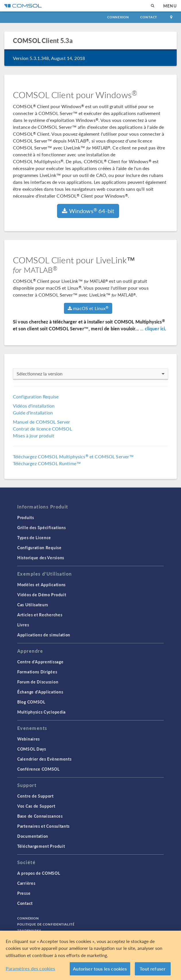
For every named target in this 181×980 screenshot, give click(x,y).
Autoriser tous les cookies (100, 969)
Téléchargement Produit (41, 846)
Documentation (33, 836)
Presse (24, 893)
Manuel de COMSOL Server (41, 422)
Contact (149, 17)
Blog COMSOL (31, 702)
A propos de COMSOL (39, 873)
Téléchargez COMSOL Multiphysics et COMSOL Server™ (73, 456)
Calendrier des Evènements (44, 759)
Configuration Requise (36, 397)
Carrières (26, 883)
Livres (23, 625)
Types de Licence (34, 537)
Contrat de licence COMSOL (42, 429)
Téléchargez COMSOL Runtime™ (47, 463)
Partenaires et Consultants (43, 826)
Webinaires (29, 739)
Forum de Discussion (38, 682)
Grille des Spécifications (42, 527)
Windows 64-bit (88, 211)
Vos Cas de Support (36, 806)
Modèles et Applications (41, 585)
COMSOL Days (32, 749)
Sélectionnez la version (90, 374)
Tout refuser (153, 969)
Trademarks (29, 931)
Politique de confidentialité (46, 924)
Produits (26, 517)
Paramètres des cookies (31, 969)
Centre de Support (35, 796)
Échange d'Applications (40, 692)
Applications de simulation (44, 635)
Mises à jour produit (34, 436)
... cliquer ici (152, 329)
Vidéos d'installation (34, 406)
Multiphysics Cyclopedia (41, 712)
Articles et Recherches (40, 615)
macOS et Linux (88, 308)
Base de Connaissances (40, 816)
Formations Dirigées (37, 672)
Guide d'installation (33, 413)
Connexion (118, 17)
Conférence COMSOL (38, 769)
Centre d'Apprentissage (40, 662)
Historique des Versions (41, 558)
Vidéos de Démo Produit (42, 595)
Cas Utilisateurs (33, 605)
